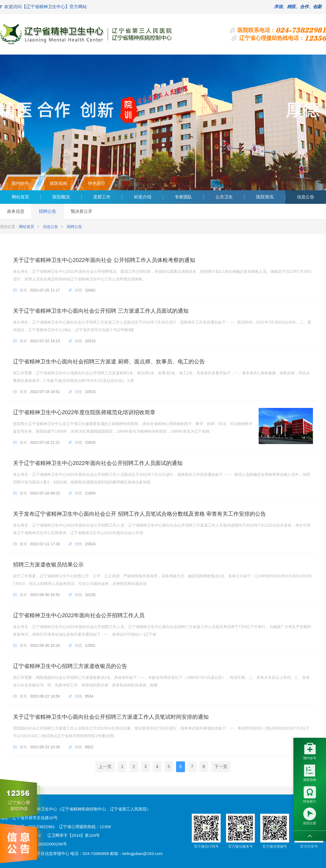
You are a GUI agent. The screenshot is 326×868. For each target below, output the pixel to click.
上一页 (105, 767)
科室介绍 (143, 197)
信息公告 (306, 197)
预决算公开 (81, 211)
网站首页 (20, 197)
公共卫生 (224, 197)
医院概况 (61, 197)
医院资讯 (265, 197)
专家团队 (183, 197)
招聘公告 (48, 211)
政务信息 (16, 211)
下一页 (221, 767)
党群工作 (102, 197)
